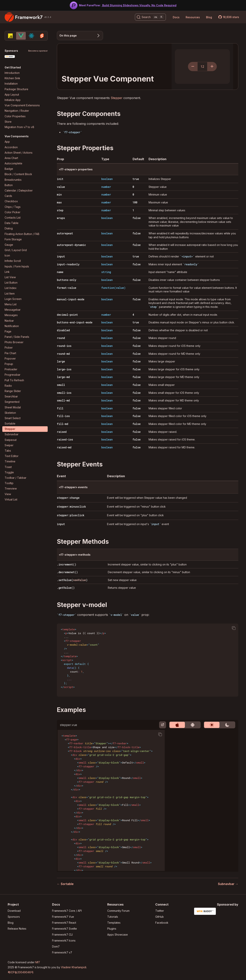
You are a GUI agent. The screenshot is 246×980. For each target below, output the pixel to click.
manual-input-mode (71, 299)
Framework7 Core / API (67, 911)
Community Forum (118, 911)
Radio (8, 386)
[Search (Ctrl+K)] (150, 17)
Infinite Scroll (13, 261)
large (61, 361)
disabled (63, 330)
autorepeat (65, 233)
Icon (7, 255)
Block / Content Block (18, 174)
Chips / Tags (13, 207)
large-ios (64, 369)
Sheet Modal (13, 407)
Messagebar (13, 310)
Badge (9, 169)
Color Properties (15, 116)
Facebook (162, 923)
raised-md (64, 447)
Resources (193, 17)
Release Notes (17, 929)
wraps (61, 218)
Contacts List (13, 218)
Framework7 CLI (62, 935)
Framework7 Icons (64, 940)
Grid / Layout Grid (16, 250)
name (60, 272)
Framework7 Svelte (64, 929)
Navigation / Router (17, 111)
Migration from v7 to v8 (19, 127)
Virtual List (11, 499)
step (60, 210)
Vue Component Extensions (22, 105)
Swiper (9, 445)
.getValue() (66, 588)
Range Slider (13, 391)
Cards (8, 196)
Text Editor (12, 456)
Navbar (9, 321)
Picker (9, 348)
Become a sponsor (38, 51)
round (61, 338)
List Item (10, 294)
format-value (67, 288)
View (8, 494)
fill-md (63, 424)
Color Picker (12, 212)
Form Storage (13, 239)
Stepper (10, 429)
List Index (11, 288)
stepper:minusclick (71, 507)
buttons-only (67, 280)
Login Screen (13, 299)
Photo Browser (14, 342)
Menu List (11, 304)
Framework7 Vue (63, 917)
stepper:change (68, 498)
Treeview (11, 488)
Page (8, 331)
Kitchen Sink (12, 78)
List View (10, 277)
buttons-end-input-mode (75, 322)
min (59, 194)
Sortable (10, 423)
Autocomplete (13, 163)
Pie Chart (10, 353)
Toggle (9, 472)
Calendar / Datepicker (19, 190)
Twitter (160, 911)
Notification (12, 326)
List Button (11, 283)
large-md (63, 377)
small (61, 385)
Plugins (112, 929)
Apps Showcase (118, 935)
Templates (114, 923)
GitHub (160, 917)
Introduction (12, 73)
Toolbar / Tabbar (15, 478)
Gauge (9, 245)
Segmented (12, 402)
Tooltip (9, 483)
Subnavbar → (228, 884)
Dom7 (56, 946)
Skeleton (10, 413)
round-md (63, 354)
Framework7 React (64, 923)
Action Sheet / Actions (19, 153)
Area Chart (11, 158)
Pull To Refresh (14, 380)
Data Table (12, 223)
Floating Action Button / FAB (22, 234)
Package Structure (16, 89)
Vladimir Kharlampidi (74, 967)
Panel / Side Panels (17, 337)
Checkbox (11, 201)
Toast (8, 467)
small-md (63, 400)
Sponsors (14, 917)
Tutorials (113, 917)
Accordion (11, 147)
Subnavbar (12, 434)
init (60, 179)
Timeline (10, 461)
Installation (11, 84)
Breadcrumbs (13, 180)
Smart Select (13, 418)
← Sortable (65, 884)
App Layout (12, 95)
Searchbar (11, 396)
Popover (10, 358)
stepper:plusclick (71, 515)
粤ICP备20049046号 (21, 972)
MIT (38, 962)
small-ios (64, 393)
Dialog (9, 228)
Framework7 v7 (62, 952)
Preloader (11, 369)
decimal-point (67, 315)
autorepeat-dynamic (71, 245)
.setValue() (72, 580)
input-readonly (68, 264)
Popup (9, 364)
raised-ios (65, 439)
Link (7, 272)
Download (14, 911)
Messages (11, 315)
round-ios (64, 346)
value (61, 187)
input (61, 256)
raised (62, 432)
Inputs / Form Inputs (17, 266)
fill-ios (63, 416)
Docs (176, 17)
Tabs (8, 451)
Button (9, 185)
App (7, 142)
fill (60, 408)
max (59, 202)
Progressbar (12, 375)
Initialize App (13, 100)
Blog (209, 17)
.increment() (67, 564)
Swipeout (11, 440)
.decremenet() (67, 572)
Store (8, 122)
